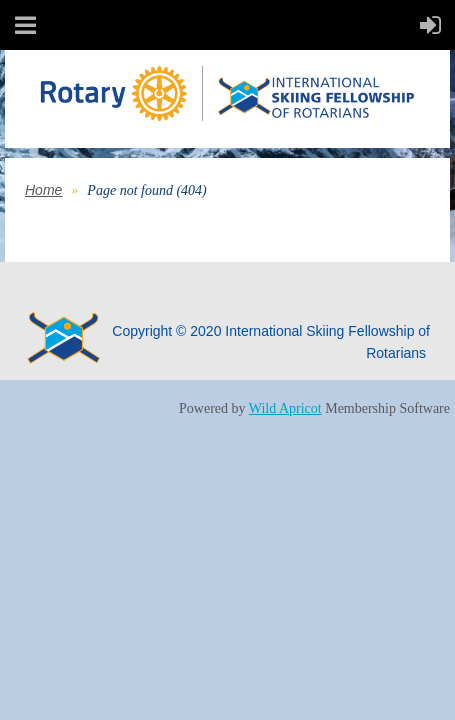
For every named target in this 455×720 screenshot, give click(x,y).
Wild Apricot (285, 408)
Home (43, 190)
